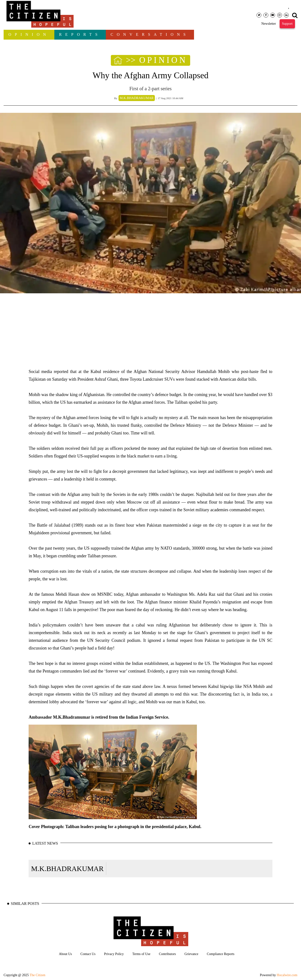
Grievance (191, 954)
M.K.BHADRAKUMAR (67, 869)
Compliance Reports (221, 954)
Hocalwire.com (287, 975)
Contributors (167, 954)
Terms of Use (141, 954)
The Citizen (38, 975)
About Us (65, 954)
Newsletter (269, 24)
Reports (80, 34)
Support (287, 24)
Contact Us (88, 954)
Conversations (150, 34)
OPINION (29, 34)
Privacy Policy (114, 954)
